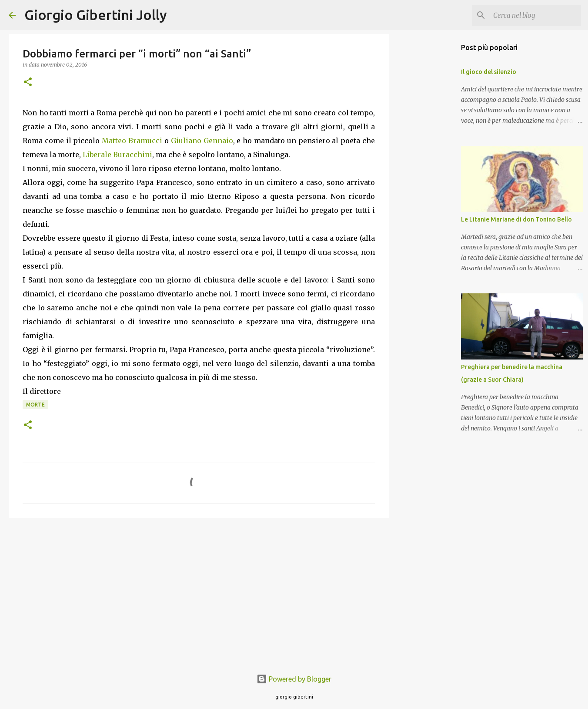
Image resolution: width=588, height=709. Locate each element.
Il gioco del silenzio (489, 72)
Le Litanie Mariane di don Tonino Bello (516, 219)
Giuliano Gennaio (202, 141)
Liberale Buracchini (117, 155)
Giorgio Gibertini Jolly (96, 15)
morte (35, 405)
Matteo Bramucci (132, 141)
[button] (28, 82)
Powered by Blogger (294, 679)
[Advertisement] (199, 592)
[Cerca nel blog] (535, 15)
